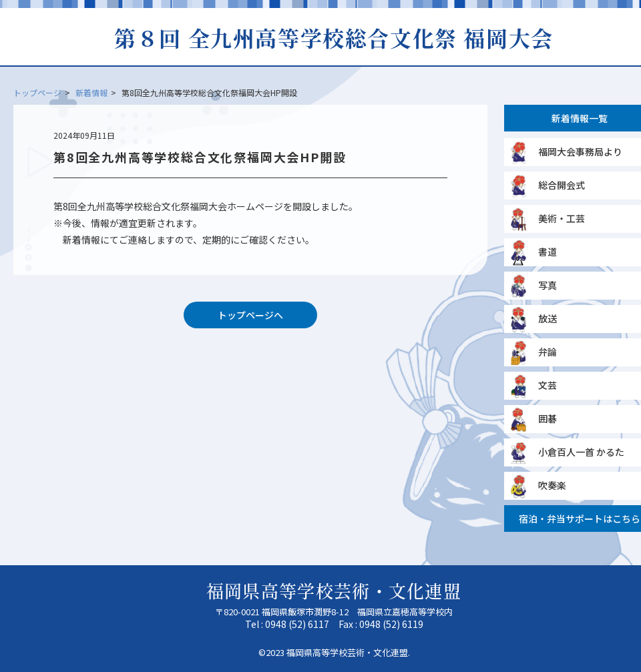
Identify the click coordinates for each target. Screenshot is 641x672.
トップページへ (250, 315)
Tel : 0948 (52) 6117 (287, 624)
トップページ (37, 92)
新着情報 (91, 92)
